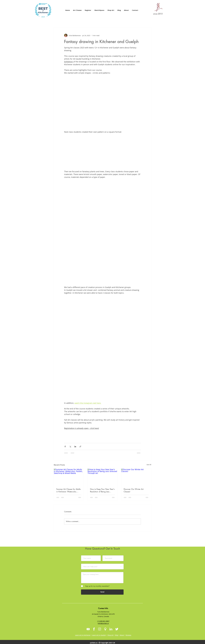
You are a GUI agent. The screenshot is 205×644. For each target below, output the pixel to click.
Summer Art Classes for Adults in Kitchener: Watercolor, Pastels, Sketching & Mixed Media (68, 490)
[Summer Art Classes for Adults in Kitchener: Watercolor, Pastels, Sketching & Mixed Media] (69, 477)
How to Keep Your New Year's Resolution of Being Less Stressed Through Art (102, 490)
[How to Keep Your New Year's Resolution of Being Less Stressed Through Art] (103, 477)
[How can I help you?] (102, 567)
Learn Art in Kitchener (83, 635)
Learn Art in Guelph (99, 635)
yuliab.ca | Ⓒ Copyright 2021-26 (102, 643)
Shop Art (110, 635)
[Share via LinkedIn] (75, 446)
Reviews (128, 635)
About (122, 635)
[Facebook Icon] (94, 629)
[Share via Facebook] (65, 446)
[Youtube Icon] (88, 629)
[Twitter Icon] (117, 629)
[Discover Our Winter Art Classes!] (136, 477)
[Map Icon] (105, 629)
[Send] (102, 592)
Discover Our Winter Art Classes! (134, 490)
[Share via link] (80, 446)
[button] (77, 10)
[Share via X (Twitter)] (70, 446)
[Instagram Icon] (100, 629)
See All (149, 465)
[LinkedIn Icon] (111, 629)
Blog (117, 635)
